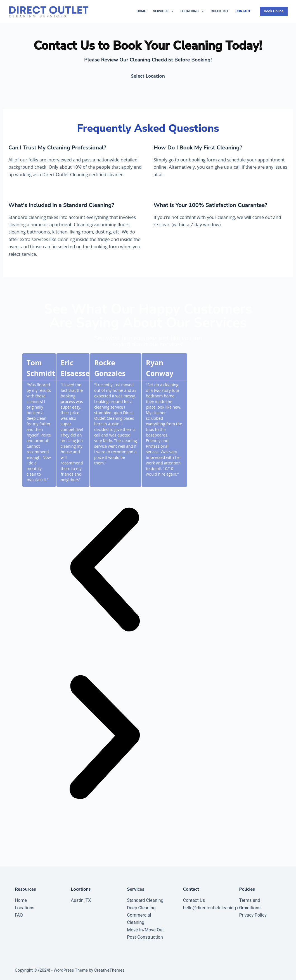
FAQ (19, 915)
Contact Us (194, 900)
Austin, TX (81, 900)
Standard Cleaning (145, 900)
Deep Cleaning (141, 908)
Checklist (220, 11)
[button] (105, 571)
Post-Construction (145, 937)
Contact (243, 11)
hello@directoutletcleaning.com (215, 908)
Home (141, 11)
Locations (193, 11)
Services (164, 11)
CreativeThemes (109, 970)
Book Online (274, 11)
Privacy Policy (253, 915)
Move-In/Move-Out (145, 930)
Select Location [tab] (148, 76)
